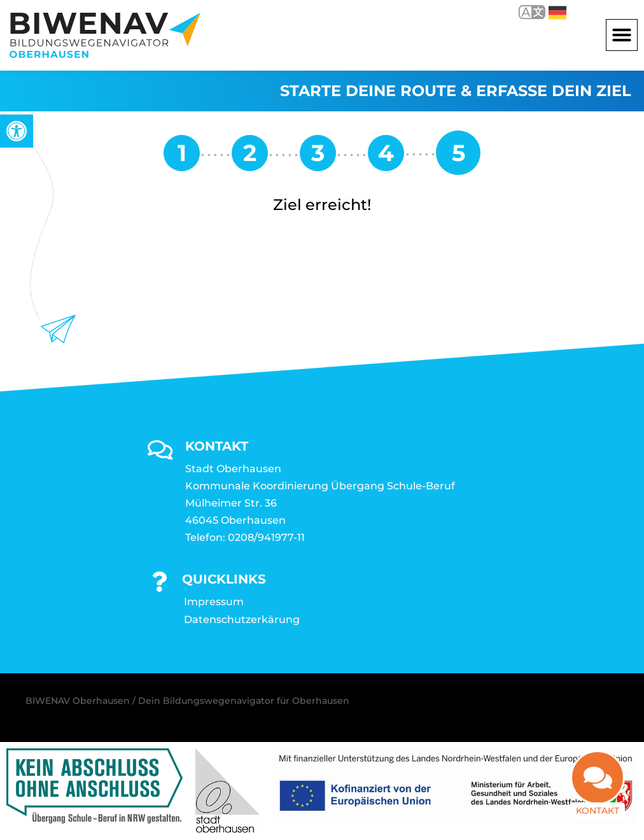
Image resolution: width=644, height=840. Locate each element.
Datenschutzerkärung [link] (242, 619)
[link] (17, 131)
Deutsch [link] (557, 13)
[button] (622, 35)
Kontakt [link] (598, 818)
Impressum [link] (214, 602)
